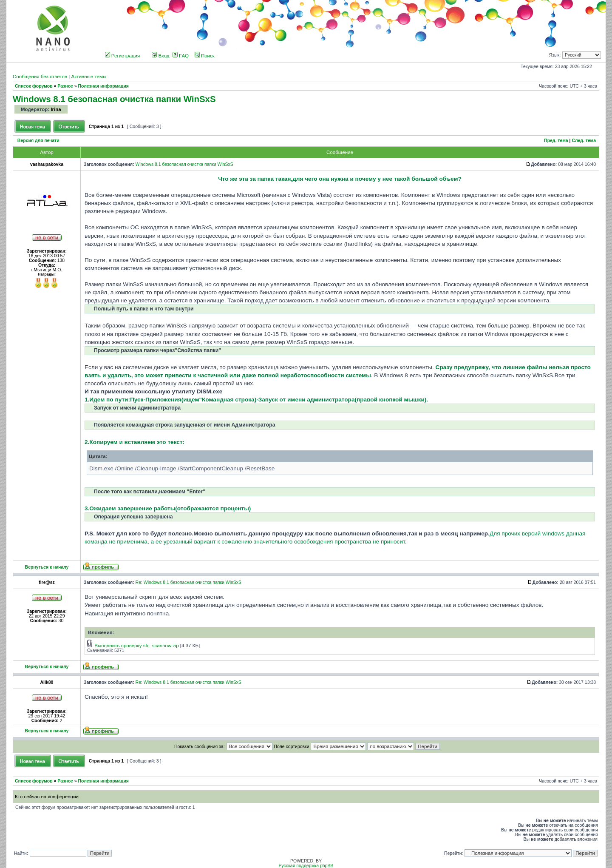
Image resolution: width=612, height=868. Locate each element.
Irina (56, 109)
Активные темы (89, 77)
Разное (65, 86)
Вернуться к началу (47, 567)
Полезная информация (103, 86)
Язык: (555, 55)
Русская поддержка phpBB (306, 866)
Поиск (205, 56)
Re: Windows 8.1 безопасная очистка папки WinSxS (188, 582)
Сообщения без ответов (40, 77)
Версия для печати (38, 141)
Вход (160, 56)
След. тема (584, 141)
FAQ (181, 56)
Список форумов (34, 86)
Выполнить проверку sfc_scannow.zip (136, 646)
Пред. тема (556, 141)
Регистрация (123, 56)
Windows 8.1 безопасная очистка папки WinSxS (114, 99)
